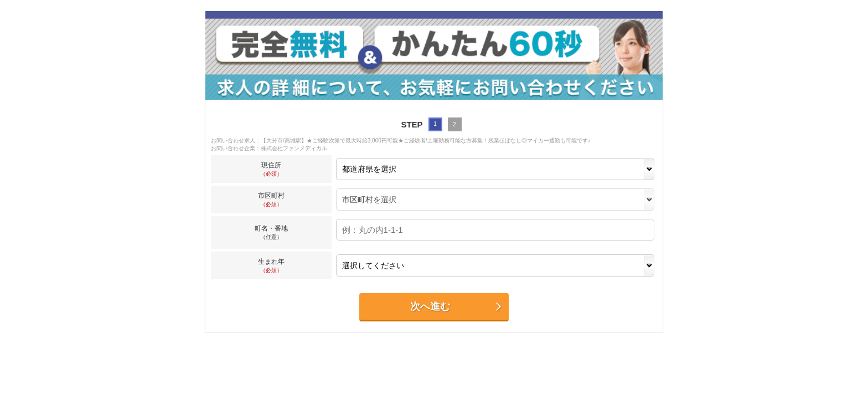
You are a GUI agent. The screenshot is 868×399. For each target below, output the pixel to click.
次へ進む (457, 307)
